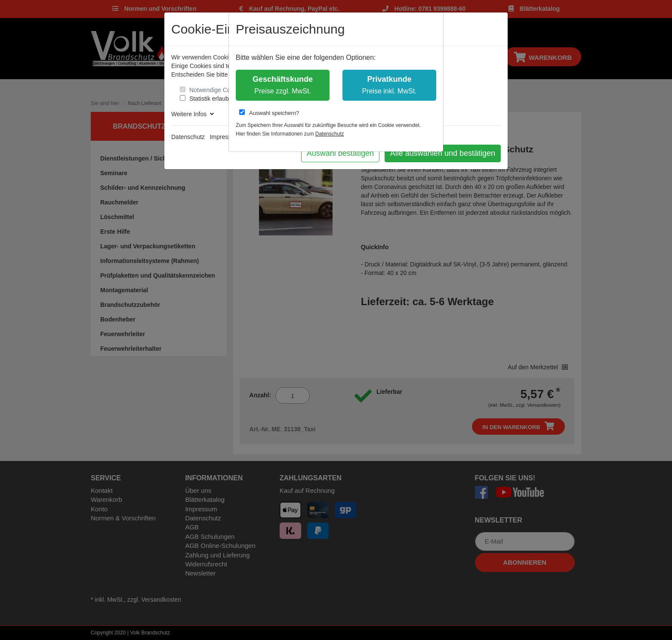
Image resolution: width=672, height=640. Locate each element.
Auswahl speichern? (269, 113)
